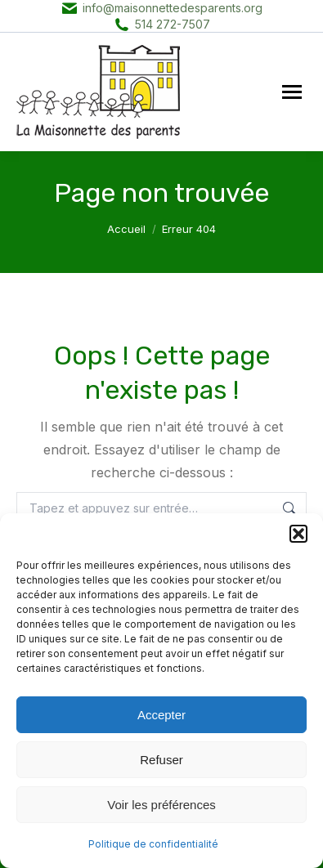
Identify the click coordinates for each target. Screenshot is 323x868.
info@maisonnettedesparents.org (173, 8)
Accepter (161, 715)
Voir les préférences (161, 805)
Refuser (161, 760)
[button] (298, 534)
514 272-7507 (173, 24)
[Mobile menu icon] (292, 92)
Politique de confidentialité (153, 844)
